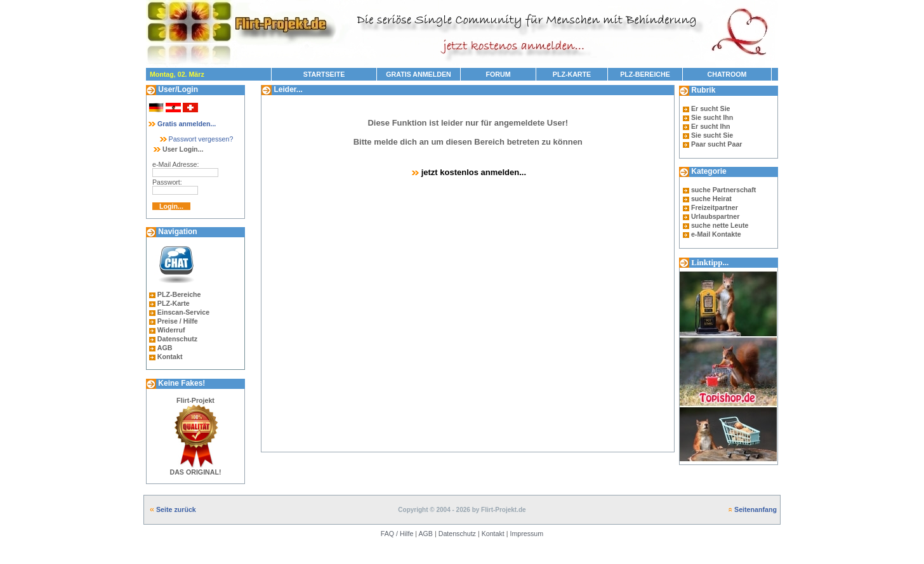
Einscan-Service (183, 312)
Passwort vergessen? (196, 139)
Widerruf (171, 330)
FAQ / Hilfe (397, 534)
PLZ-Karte (174, 303)
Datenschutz (177, 339)
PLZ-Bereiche (179, 294)
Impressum (526, 534)
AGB (165, 348)
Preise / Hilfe (178, 321)
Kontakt (170, 357)
